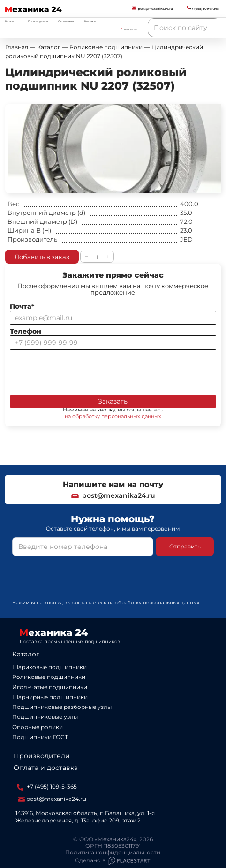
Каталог (26, 654)
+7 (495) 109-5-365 (47, 787)
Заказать (113, 401)
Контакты (90, 21)
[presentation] (81, 370)
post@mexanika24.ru (113, 495)
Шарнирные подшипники (50, 697)
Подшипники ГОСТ (40, 737)
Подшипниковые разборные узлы (62, 707)
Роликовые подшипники (49, 677)
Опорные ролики (38, 727)
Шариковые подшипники (49, 667)
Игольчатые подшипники (50, 687)
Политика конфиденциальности (113, 853)
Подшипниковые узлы (45, 717)
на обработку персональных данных (113, 416)
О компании (66, 21)
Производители (38, 21)
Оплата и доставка (46, 768)
